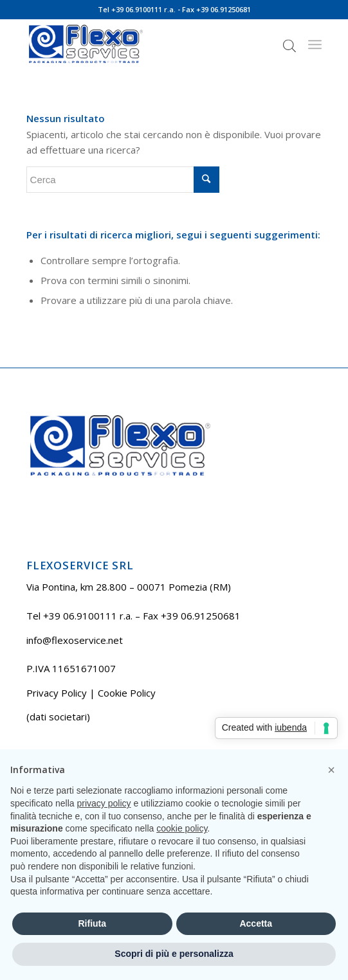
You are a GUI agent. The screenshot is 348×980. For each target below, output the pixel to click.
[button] (331, 770)
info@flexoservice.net (75, 640)
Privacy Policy (57, 693)
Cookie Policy (127, 693)
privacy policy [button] (104, 803)
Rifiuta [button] (92, 923)
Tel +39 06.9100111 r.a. (137, 9)
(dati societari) (58, 717)
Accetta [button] (256, 923)
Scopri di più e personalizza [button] (174, 954)
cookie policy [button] (182, 828)
